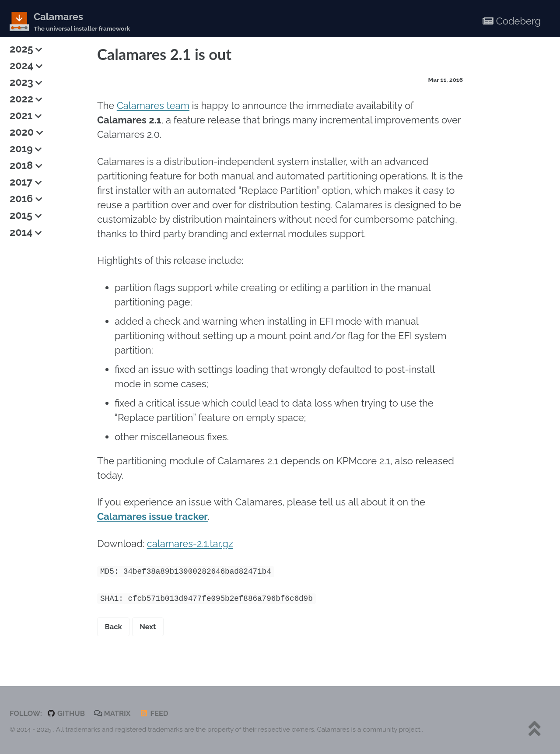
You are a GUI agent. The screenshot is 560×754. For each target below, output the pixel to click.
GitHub (66, 713)
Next (148, 627)
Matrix (112, 713)
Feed (154, 713)
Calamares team (153, 105)
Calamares (82, 22)
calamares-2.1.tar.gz (190, 544)
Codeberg (512, 21)
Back (114, 627)
